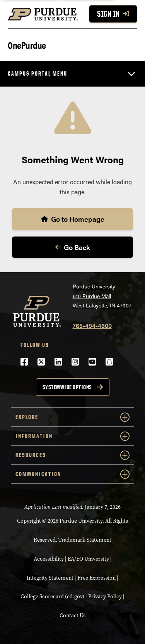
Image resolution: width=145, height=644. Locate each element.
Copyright (29, 521)
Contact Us (72, 616)
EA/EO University (88, 559)
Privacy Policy (105, 597)
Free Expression (96, 578)
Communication (72, 474)
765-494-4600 (92, 325)
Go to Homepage (73, 219)
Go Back (73, 247)
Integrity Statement (50, 578)
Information (72, 436)
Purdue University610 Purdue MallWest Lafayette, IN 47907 (102, 296)
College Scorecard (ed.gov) (52, 597)
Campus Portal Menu (38, 73)
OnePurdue (27, 45)
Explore (72, 417)
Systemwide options (67, 387)
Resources (72, 455)
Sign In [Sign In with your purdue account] (113, 14)
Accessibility (49, 559)
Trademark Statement (85, 540)
